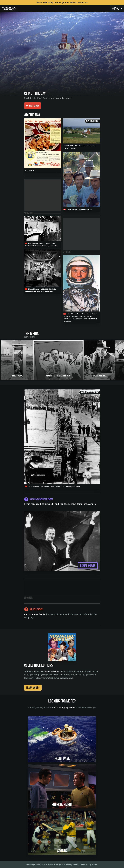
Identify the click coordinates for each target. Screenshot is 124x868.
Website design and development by (73, 864)
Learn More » (33, 688)
